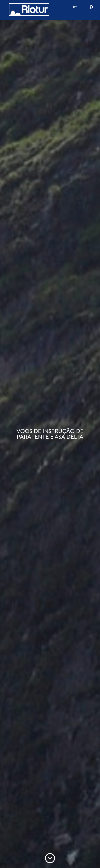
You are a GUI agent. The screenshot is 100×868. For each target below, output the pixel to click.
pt (75, 7)
